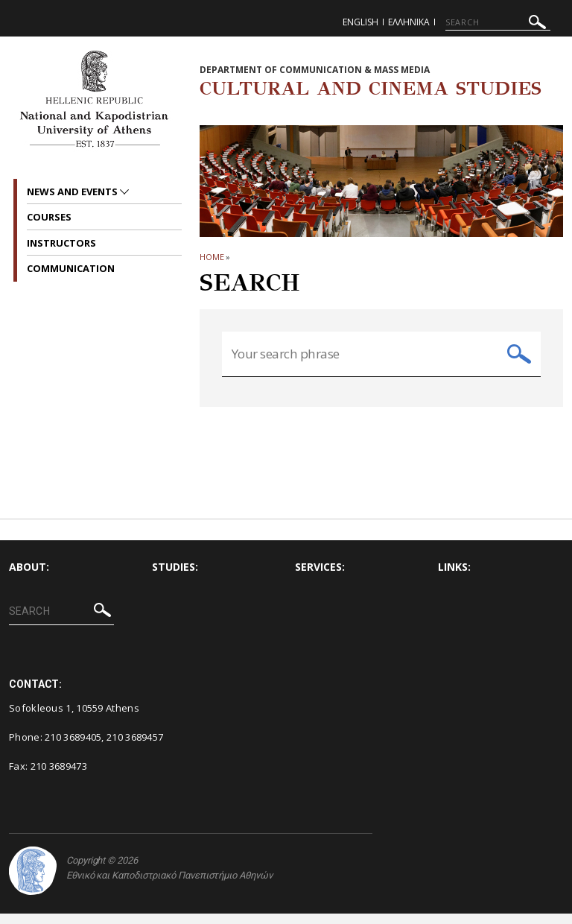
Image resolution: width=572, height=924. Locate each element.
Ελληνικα (409, 22)
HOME (212, 257)
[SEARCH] (498, 22)
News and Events (73, 192)
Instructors (61, 243)
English (360, 22)
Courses (49, 217)
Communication (71, 268)
